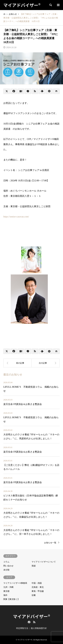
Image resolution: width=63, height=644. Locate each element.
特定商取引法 (22, 628)
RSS (34, 622)
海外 (5, 595)
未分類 (6, 570)
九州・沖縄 (8, 587)
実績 (34, 566)
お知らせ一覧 (50, 543)
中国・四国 (37, 583)
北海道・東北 (38, 587)
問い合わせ (8, 566)
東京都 (6, 591)
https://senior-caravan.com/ (16, 217)
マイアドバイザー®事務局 (15, 583)
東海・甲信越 (38, 591)
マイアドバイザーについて (44, 562)
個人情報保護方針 (39, 628)
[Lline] (28, 91)
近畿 (34, 595)
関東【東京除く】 (11, 599)
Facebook (29, 622)
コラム (6, 562)
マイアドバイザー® (32, 616)
